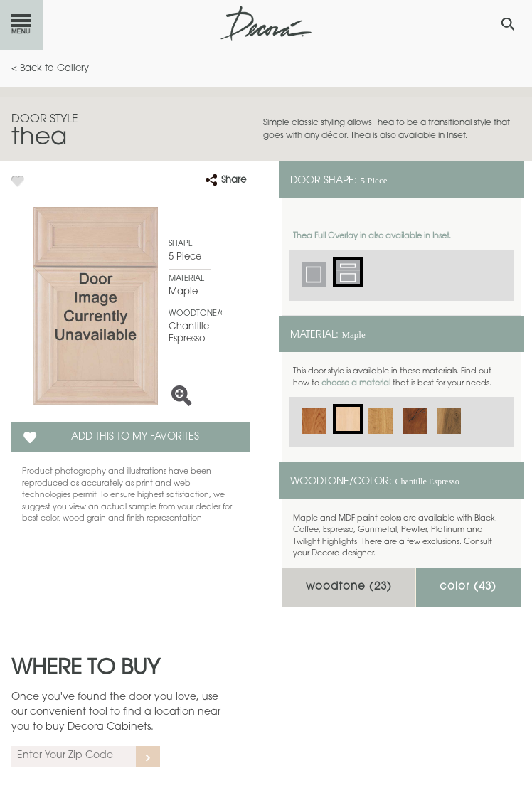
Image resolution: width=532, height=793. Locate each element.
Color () (468, 587)
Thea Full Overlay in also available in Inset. (372, 236)
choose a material (356, 384)
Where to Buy (86, 669)
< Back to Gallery (50, 69)
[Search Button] (508, 24)
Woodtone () (349, 587)
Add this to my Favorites (135, 437)
